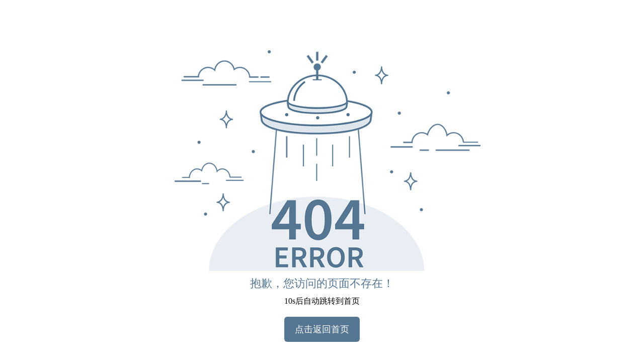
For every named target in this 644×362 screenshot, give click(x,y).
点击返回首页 (322, 329)
